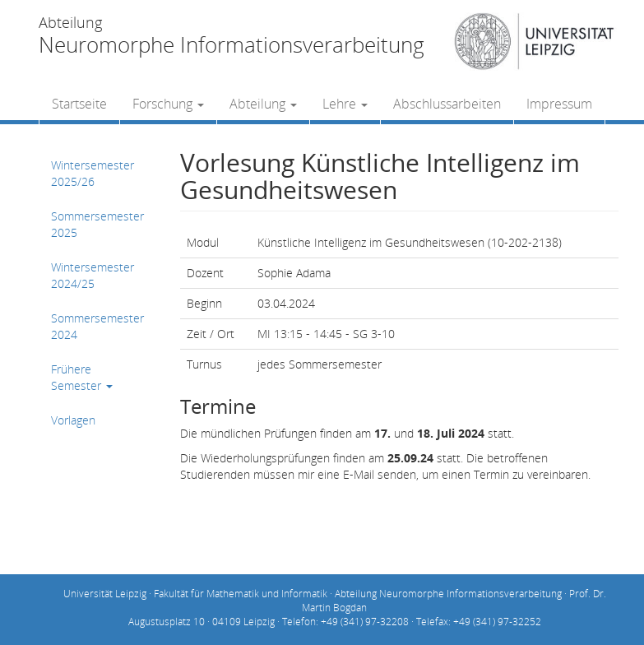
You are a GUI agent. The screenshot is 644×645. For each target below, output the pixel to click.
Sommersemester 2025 (97, 224)
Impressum (559, 104)
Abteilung (263, 104)
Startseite (79, 104)
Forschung (168, 104)
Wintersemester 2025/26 (93, 173)
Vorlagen (73, 420)
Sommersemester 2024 (97, 326)
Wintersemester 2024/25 (93, 275)
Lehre (345, 104)
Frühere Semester (82, 377)
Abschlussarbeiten (447, 104)
